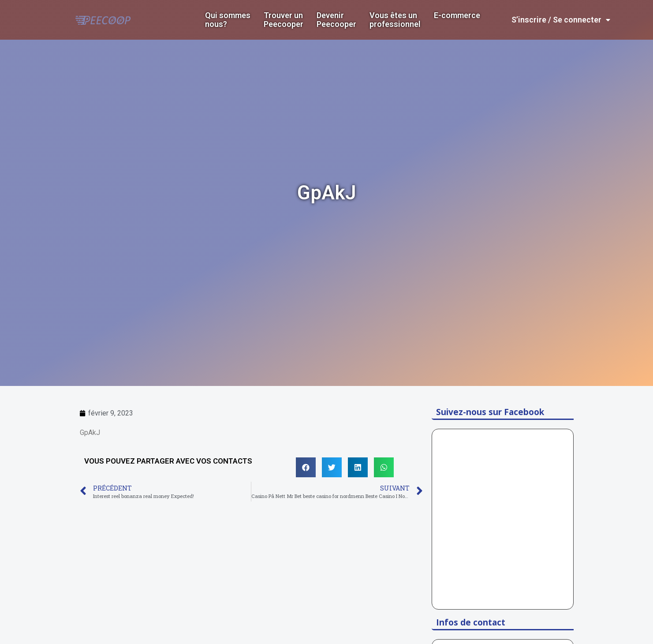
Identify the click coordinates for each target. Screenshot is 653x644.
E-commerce (457, 15)
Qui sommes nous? (228, 20)
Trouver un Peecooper (284, 20)
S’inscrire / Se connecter (561, 20)
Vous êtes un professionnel (395, 20)
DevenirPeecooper (336, 20)
